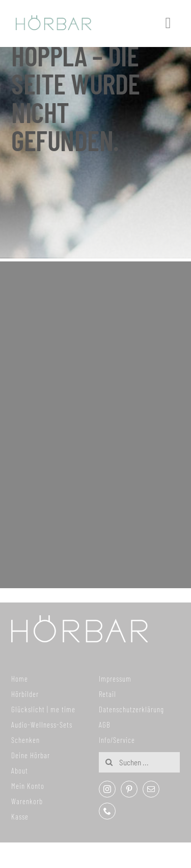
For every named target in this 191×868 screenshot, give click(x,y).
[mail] (151, 789)
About (20, 770)
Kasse (20, 816)
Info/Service (117, 740)
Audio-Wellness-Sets (42, 725)
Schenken (25, 740)
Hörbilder (25, 694)
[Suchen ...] (139, 762)
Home (20, 679)
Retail (107, 694)
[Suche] (109, 762)
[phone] (107, 811)
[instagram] (107, 789)
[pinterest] (129, 789)
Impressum (115, 679)
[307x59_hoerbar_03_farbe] (54, 20)
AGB (105, 725)
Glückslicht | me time (43, 709)
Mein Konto (28, 786)
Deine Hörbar (31, 755)
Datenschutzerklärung (131, 709)
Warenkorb (27, 801)
